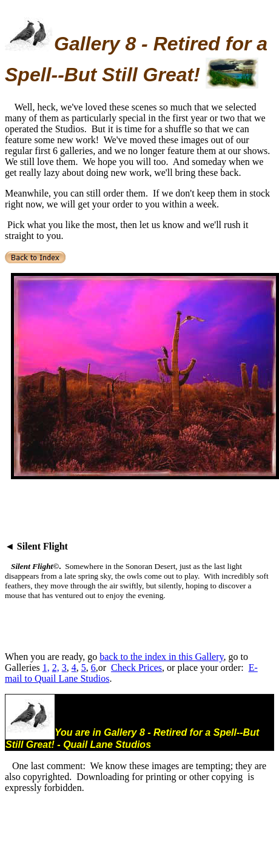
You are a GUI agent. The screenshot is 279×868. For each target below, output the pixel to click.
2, (56, 668)
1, (46, 668)
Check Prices (136, 668)
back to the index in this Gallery (161, 657)
